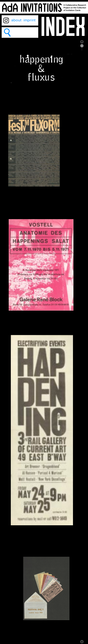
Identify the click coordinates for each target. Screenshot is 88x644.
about (16, 20)
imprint (30, 20)
